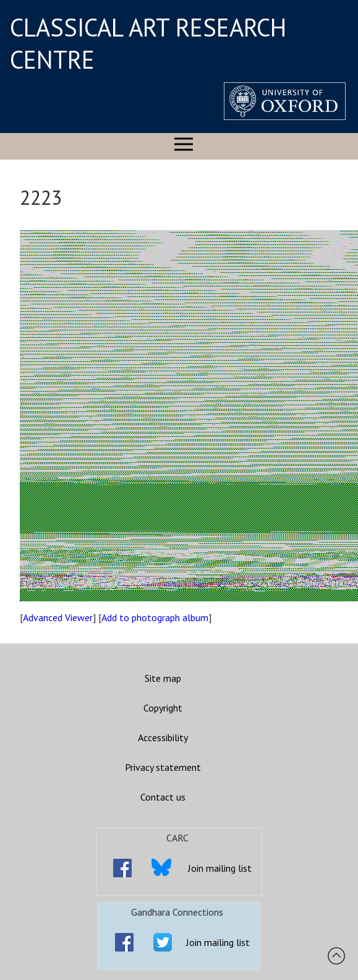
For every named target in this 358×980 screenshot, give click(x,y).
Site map (163, 678)
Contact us (163, 797)
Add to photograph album (155, 617)
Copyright (163, 708)
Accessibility (163, 737)
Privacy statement (163, 767)
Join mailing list (220, 868)
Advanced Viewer (58, 617)
